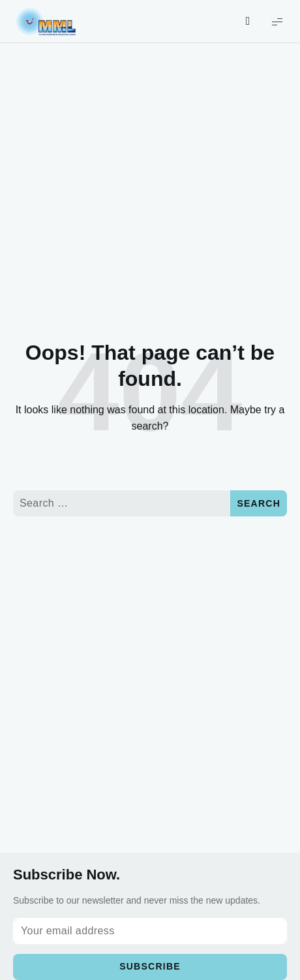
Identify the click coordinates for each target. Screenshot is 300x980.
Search (259, 503)
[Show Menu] (277, 21)
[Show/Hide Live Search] (248, 22)
